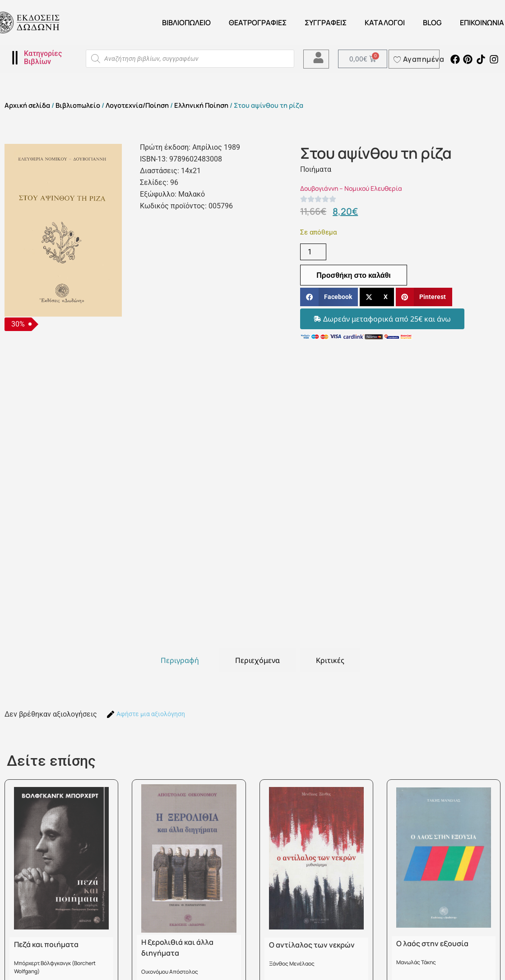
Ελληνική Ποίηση (201, 105)
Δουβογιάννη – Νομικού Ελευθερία (351, 188)
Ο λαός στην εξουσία (432, 943)
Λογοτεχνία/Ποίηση (137, 105)
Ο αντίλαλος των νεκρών (312, 945)
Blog (432, 23)
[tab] (180, 660)
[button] (329, 297)
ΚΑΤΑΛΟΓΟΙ (385, 23)
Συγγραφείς (326, 23)
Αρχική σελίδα (27, 105)
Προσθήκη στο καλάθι (354, 275)
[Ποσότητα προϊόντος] (313, 252)
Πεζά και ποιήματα (46, 944)
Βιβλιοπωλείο (186, 23)
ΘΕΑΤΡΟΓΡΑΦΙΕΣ (258, 23)
